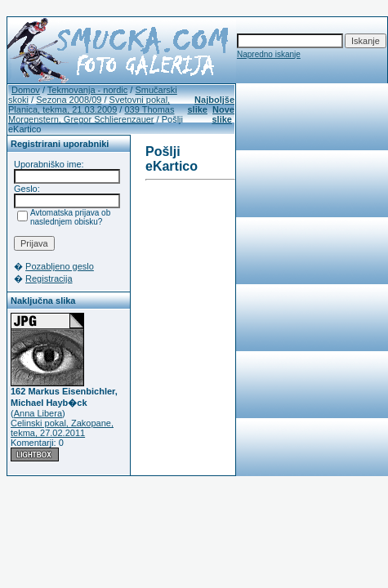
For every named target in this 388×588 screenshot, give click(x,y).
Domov (26, 90)
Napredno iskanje (269, 54)
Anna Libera (38, 413)
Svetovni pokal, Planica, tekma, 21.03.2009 (89, 105)
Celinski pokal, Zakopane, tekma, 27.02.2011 (62, 428)
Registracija (49, 278)
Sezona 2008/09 (69, 100)
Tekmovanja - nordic (87, 90)
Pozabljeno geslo (60, 266)
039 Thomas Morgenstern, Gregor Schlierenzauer (91, 114)
